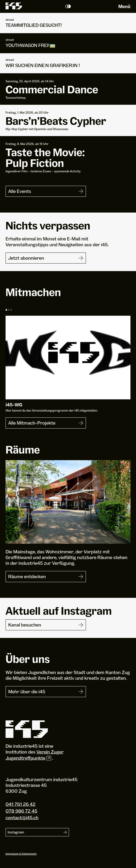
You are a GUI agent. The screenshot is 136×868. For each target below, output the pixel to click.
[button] (6, 310)
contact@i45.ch (22, 818)
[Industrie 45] (27, 729)
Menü (124, 6)
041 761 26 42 (20, 804)
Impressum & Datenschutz (21, 854)
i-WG (14, 405)
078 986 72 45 (21, 811)
